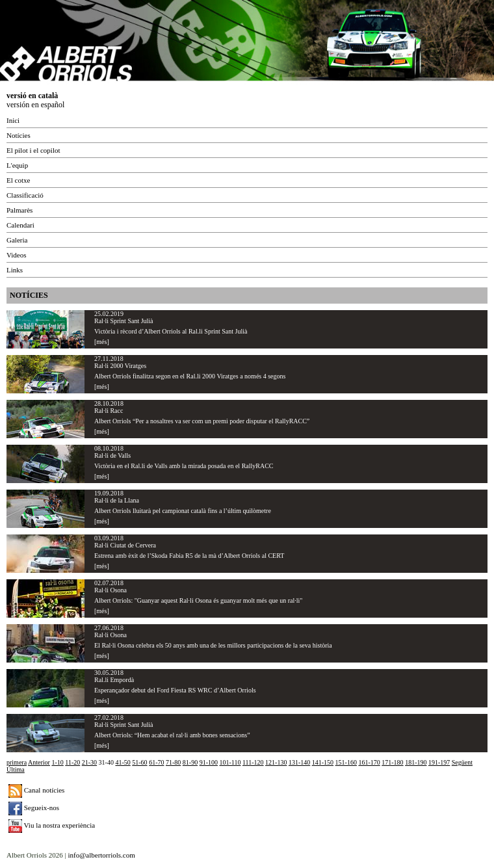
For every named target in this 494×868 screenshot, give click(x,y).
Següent (462, 762)
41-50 (123, 762)
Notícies (19, 135)
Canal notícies (36, 790)
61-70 (156, 762)
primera (17, 762)
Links (15, 270)
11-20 (72, 762)
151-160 (346, 762)
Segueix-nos (34, 808)
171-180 (392, 762)
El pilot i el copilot (33, 150)
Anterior (39, 762)
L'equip (17, 165)
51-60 (139, 762)
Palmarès (19, 210)
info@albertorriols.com (101, 855)
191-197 (439, 762)
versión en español (35, 105)
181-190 (416, 762)
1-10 (57, 762)
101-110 (230, 762)
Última (16, 769)
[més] (102, 342)
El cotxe (18, 180)
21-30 (89, 762)
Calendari (20, 225)
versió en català (32, 96)
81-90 (190, 762)
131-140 (299, 762)
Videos (17, 255)
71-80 (173, 762)
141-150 (323, 762)
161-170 (369, 762)
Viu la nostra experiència (52, 825)
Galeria (17, 240)
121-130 (276, 762)
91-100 (209, 762)
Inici (13, 120)
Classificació (25, 195)
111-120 (253, 762)
